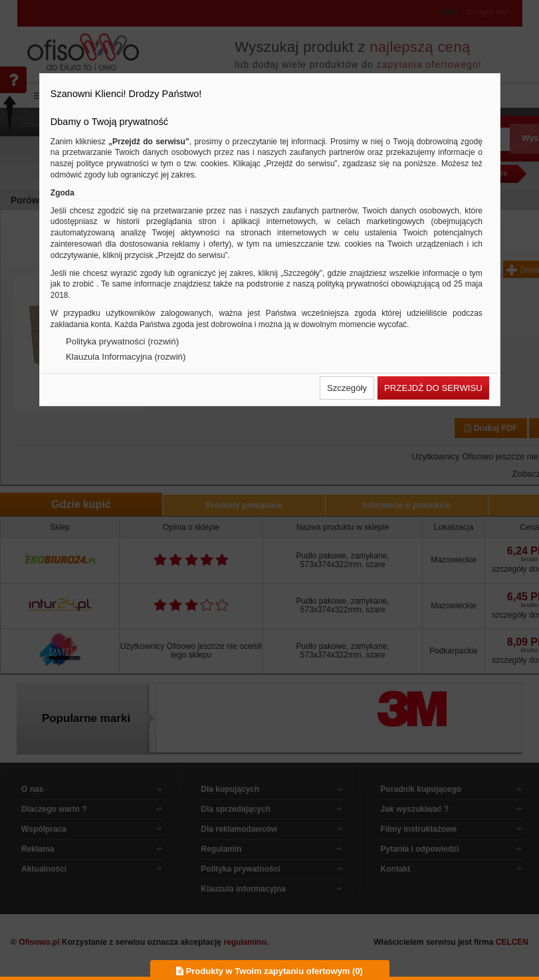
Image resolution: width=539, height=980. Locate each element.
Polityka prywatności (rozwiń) (122, 341)
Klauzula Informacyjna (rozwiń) (126, 357)
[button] (347, 388)
